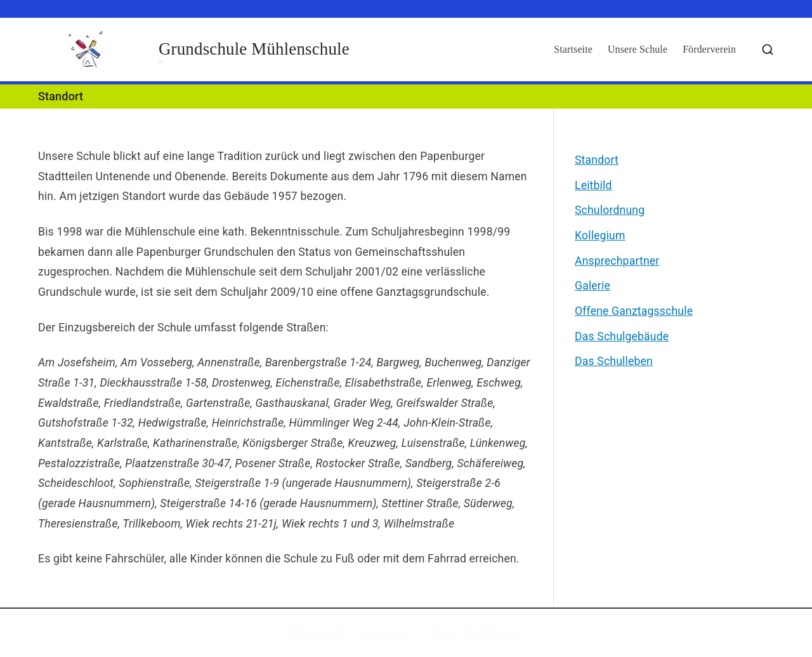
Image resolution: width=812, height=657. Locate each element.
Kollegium (600, 236)
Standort (597, 160)
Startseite (573, 49)
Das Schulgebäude (622, 336)
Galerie (593, 286)
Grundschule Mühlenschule (254, 49)
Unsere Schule (638, 49)
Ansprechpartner (617, 261)
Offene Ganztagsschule (634, 311)
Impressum (387, 632)
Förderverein (709, 49)
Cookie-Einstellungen (476, 632)
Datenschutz (317, 632)
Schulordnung (610, 210)
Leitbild (593, 185)
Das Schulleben (614, 361)
